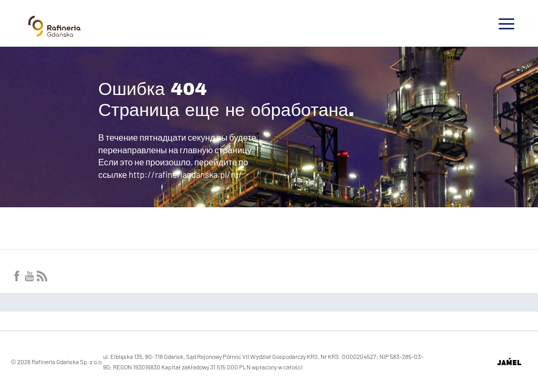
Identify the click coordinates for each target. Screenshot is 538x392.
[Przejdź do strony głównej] (54, 33)
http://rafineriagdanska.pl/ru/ (185, 174)
